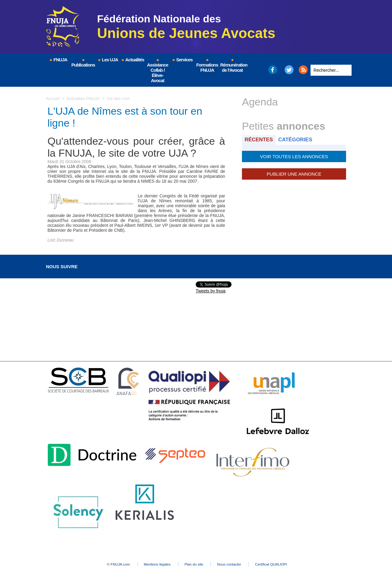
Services (182, 60)
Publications (83, 63)
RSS (303, 70)
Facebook (272, 70)
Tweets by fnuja (211, 291)
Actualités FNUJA (83, 98)
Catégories (297, 140)
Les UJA (108, 60)
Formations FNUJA (207, 66)
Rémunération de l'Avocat (233, 66)
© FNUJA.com (110, 564)
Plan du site (194, 564)
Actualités (133, 60)
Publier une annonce (294, 173)
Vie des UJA (119, 98)
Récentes (259, 140)
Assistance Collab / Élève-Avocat (158, 71)
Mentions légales (153, 564)
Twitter (289, 70)
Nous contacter (234, 564)
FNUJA (58, 60)
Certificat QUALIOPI (280, 564)
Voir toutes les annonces (294, 156)
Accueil (53, 98)
